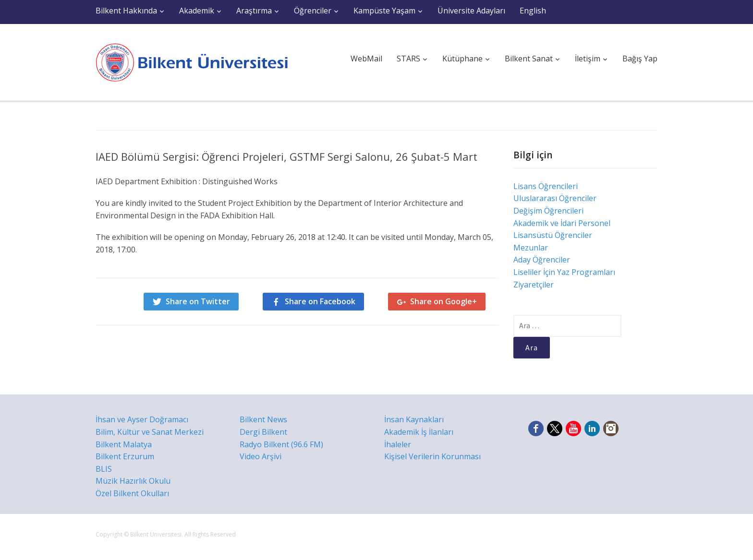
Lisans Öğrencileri (546, 186)
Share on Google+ (443, 301)
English (533, 11)
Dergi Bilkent (263, 432)
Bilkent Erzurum (125, 456)
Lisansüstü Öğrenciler (553, 235)
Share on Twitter (198, 301)
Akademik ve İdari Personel (562, 223)
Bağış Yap (640, 59)
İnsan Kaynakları (414, 419)
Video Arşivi (261, 456)
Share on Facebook (320, 301)
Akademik (197, 11)
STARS (408, 59)
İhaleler (398, 444)
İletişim (588, 59)
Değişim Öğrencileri (548, 211)
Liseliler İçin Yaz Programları (564, 272)
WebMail (366, 59)
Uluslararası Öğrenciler (555, 198)
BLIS (104, 469)
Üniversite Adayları (471, 11)
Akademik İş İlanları (419, 432)
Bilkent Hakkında (126, 11)
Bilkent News (263, 419)
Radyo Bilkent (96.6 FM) (281, 444)
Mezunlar (531, 248)
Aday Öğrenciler (542, 260)
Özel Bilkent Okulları (132, 493)
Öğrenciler (313, 11)
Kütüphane (462, 59)
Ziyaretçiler (534, 285)
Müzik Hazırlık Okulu (133, 481)
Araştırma (254, 11)
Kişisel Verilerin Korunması (432, 456)
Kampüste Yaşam (384, 11)
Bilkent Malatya (124, 444)
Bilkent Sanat (529, 59)
